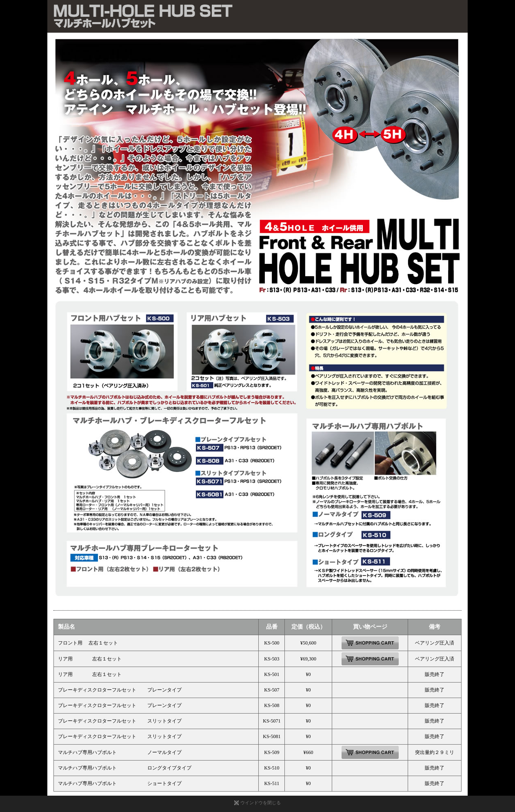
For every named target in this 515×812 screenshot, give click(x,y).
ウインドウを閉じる (261, 803)
